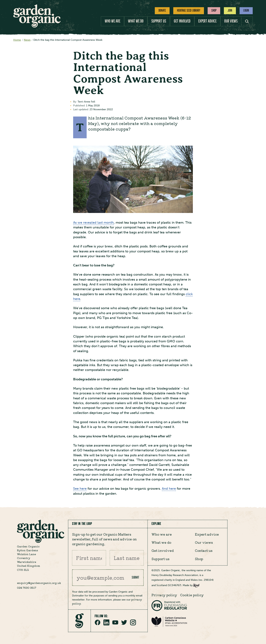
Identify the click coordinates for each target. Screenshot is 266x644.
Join (230, 11)
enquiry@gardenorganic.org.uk (39, 583)
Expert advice (207, 21)
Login (246, 11)
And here (169, 489)
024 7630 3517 (27, 588)
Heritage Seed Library (189, 11)
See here (80, 489)
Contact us (204, 550)
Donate (162, 11)
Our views (231, 21)
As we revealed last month (93, 223)
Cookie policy (192, 595)
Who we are (112, 21)
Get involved (182, 21)
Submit (135, 577)
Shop (214, 11)
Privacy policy (164, 595)
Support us (159, 21)
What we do (136, 21)
